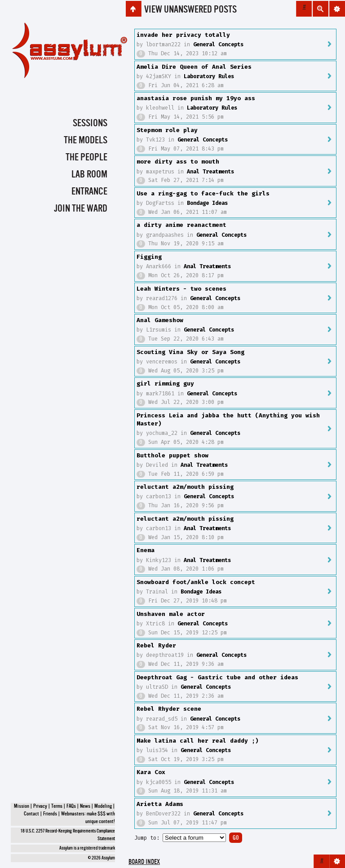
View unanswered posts (190, 10)
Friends (50, 814)
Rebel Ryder (156, 645)
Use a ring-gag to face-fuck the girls (203, 193)
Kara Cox (151, 772)
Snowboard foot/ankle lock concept (196, 582)
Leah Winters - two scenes (181, 289)
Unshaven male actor (171, 614)
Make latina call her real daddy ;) (198, 741)
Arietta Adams (160, 804)
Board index (144, 862)
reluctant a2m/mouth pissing (185, 487)
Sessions (90, 124)
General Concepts (218, 44)
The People (86, 158)
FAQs (71, 806)
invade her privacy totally (183, 35)
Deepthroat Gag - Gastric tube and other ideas (217, 677)
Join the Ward (81, 209)
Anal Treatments (210, 172)
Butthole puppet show (172, 455)
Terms (57, 806)
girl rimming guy (165, 383)
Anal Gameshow (160, 320)
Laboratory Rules (209, 76)
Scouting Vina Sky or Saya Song (190, 352)
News (85, 806)
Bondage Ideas (207, 203)
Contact (31, 814)
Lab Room (89, 175)
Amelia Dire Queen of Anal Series (194, 67)
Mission (22, 806)
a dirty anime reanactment (181, 225)
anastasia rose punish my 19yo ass (196, 98)
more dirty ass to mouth (178, 162)
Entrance (89, 192)
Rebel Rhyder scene (169, 709)
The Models (86, 141)
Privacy (40, 806)
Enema (146, 550)
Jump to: (147, 838)
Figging (149, 257)
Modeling (103, 806)
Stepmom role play (167, 130)
